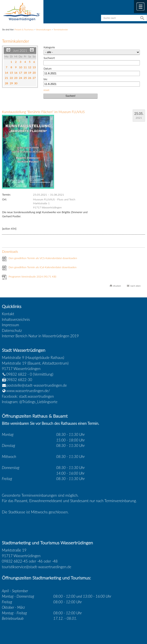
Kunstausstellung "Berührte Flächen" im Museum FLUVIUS (43, 112)
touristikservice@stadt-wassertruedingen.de (37, 567)
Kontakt (8, 314)
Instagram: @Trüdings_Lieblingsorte (30, 402)
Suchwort (49, 58)
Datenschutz (12, 330)
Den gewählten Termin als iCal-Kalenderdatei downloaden (42, 267)
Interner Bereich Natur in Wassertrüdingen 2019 (40, 336)
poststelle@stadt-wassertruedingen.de (37, 385)
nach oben (135, 286)
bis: (45, 79)
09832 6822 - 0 (17, 374)
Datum (47, 69)
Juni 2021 (20, 50)
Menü (140, 6)
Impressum (11, 325)
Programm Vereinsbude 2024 (32, 277)
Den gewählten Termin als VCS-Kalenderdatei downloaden (43, 258)
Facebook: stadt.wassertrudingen (28, 396)
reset (46, 90)
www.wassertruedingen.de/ (28, 391)
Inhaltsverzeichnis (16, 319)
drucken (117, 286)
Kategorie (49, 47)
